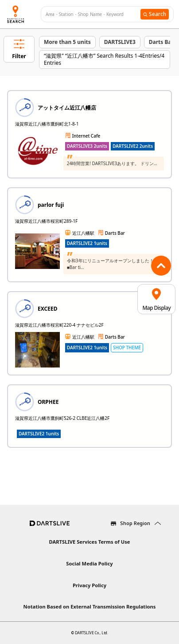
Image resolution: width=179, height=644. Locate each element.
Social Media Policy (89, 563)
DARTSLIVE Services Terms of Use (89, 542)
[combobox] (93, 14)
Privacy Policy (89, 585)
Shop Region (135, 523)
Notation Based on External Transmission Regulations (90, 606)
